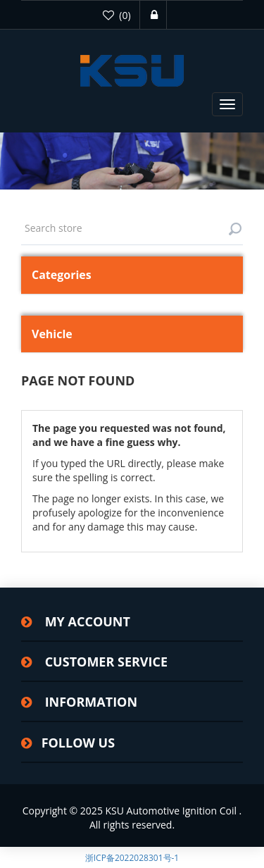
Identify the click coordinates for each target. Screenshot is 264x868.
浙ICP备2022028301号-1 (132, 858)
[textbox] (132, 228)
